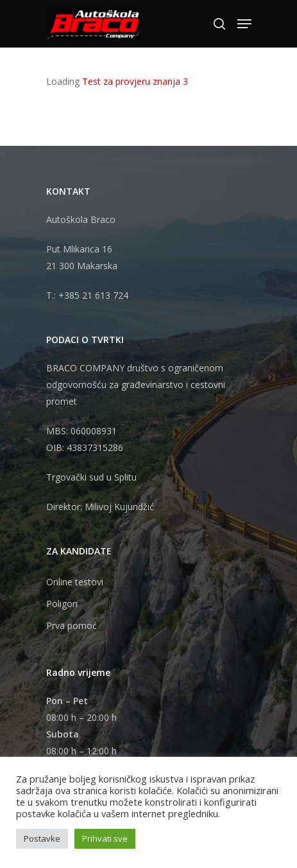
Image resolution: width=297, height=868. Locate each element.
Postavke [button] (42, 838)
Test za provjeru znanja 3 (135, 81)
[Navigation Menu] (244, 24)
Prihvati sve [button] (105, 838)
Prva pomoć (72, 625)
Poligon (62, 604)
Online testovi (75, 582)
